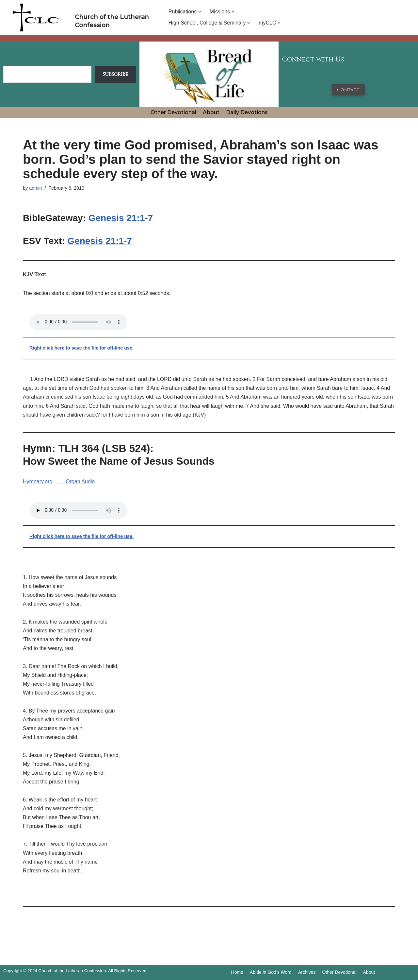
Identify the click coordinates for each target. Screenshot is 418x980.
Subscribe (115, 74)
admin (35, 188)
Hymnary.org (38, 481)
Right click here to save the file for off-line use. (81, 348)
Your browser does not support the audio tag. (78, 322)
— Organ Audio (76, 481)
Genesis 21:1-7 (121, 218)
